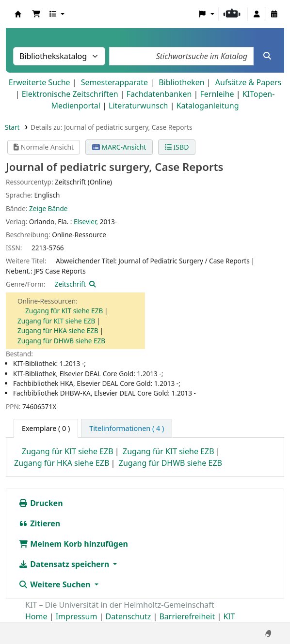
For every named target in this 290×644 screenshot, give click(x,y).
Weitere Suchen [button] (56, 584)
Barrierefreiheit (187, 616)
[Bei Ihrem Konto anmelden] (257, 14)
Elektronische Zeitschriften (70, 94)
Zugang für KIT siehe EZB (64, 311)
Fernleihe (217, 94)
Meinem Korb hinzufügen (73, 544)
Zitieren (39, 523)
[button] (36, 14)
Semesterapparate (114, 82)
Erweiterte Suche (40, 82)
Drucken (41, 503)
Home (36, 616)
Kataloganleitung (208, 106)
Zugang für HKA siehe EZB (58, 330)
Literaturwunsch (138, 106)
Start (12, 127)
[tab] (127, 429)
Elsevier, (86, 222)
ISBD (177, 147)
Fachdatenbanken (159, 94)
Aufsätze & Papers (248, 82)
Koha (18, 14)
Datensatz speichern (65, 564)
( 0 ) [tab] (46, 428)
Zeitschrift (70, 284)
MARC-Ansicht (119, 147)
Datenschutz (129, 616)
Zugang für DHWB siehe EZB (61, 341)
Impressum (77, 616)
